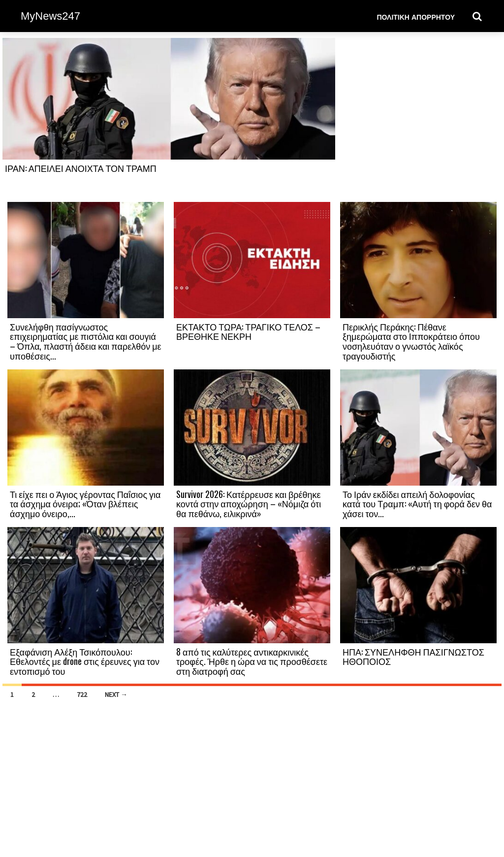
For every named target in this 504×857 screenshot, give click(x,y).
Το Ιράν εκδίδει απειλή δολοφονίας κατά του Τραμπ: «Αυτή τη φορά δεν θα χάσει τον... (417, 504)
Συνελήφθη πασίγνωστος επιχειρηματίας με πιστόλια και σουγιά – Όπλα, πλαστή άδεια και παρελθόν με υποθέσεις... (86, 341)
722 (82, 694)
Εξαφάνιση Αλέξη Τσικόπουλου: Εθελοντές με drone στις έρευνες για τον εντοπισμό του (85, 661)
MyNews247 (50, 16)
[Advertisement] (418, 119)
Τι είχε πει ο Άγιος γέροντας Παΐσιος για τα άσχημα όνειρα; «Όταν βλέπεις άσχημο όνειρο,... (85, 504)
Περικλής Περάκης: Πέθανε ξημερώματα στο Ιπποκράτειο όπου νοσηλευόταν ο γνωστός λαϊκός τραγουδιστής (411, 341)
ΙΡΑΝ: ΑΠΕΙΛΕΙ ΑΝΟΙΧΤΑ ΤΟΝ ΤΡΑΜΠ (81, 168)
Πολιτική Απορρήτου (416, 16)
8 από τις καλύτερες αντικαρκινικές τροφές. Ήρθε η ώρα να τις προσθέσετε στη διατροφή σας (252, 661)
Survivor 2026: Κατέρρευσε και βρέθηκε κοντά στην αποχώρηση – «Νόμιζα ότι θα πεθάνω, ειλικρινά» (249, 504)
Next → (116, 694)
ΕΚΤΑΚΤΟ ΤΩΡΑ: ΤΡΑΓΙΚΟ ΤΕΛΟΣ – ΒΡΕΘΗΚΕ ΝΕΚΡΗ (248, 331)
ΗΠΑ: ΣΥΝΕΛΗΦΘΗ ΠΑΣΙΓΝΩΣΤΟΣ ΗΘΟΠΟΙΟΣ (413, 657)
